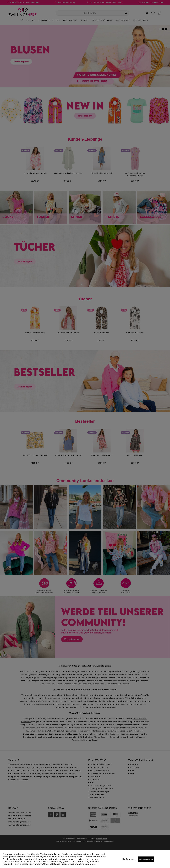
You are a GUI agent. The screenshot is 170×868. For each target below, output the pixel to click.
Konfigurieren (129, 859)
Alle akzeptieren (146, 859)
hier (94, 864)
